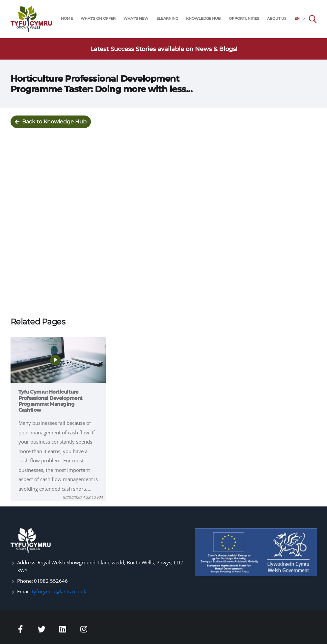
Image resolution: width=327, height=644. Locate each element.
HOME (67, 19)
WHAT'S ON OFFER (98, 19)
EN (297, 19)
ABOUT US (277, 19)
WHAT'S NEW (136, 19)
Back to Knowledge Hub (51, 122)
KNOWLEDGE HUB (203, 19)
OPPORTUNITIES (244, 19)
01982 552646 (51, 581)
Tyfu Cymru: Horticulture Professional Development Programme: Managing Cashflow (51, 401)
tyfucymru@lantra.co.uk (59, 591)
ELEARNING (167, 19)
